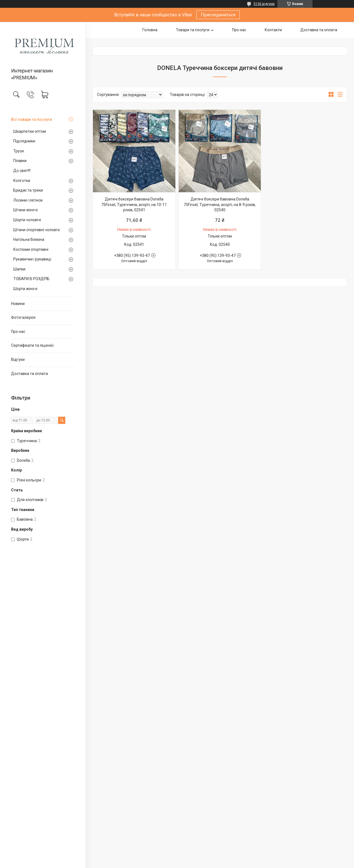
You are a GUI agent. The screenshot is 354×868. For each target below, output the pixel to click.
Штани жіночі (25, 210)
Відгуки (18, 359)
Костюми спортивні (31, 249)
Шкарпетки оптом (30, 131)
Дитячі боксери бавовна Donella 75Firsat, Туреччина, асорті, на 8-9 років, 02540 (220, 204)
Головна (150, 30)
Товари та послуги (193, 30)
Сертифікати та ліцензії (32, 345)
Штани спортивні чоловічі (37, 230)
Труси (19, 151)
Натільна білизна (29, 239)
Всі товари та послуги (32, 119)
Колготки (22, 181)
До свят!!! (22, 171)
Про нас (18, 332)
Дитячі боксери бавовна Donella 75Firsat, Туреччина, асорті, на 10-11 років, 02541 (134, 204)
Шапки (19, 269)
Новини (18, 304)
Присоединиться (218, 15)
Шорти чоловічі (27, 220)
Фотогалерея (23, 317)
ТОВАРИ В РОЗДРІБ (31, 279)
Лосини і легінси (28, 200)
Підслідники (24, 141)
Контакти (273, 30)
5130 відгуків (264, 4)
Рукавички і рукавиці (32, 259)
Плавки (20, 161)
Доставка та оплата (29, 374)
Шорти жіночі (25, 289)
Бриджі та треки (28, 190)
